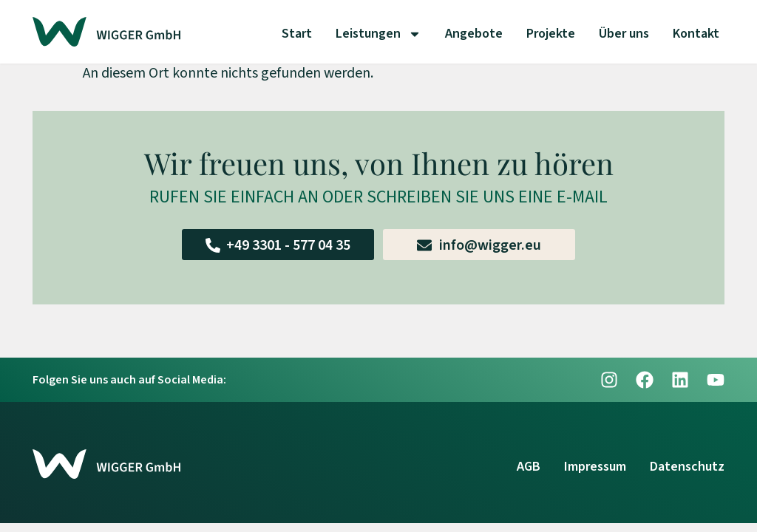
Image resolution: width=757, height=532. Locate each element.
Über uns (624, 34)
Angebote (474, 34)
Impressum (595, 467)
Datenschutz (687, 467)
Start (297, 34)
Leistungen (378, 34)
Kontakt (696, 34)
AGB (529, 467)
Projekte (551, 34)
